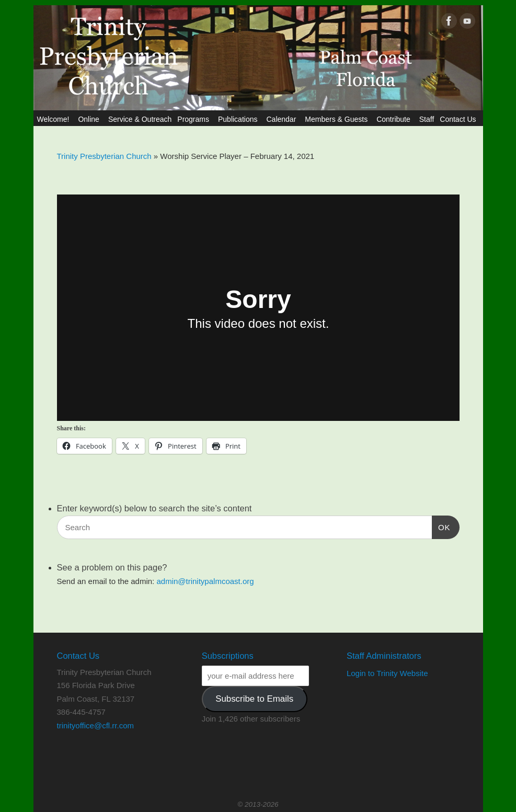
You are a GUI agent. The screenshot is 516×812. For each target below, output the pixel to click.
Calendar (283, 119)
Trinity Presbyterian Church (104, 156)
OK (441, 526)
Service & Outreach (140, 119)
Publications (239, 119)
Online (90, 119)
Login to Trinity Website (387, 673)
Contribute (395, 119)
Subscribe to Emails (254, 699)
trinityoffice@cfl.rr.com (95, 725)
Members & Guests (338, 119)
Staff (427, 119)
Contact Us (459, 119)
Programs (195, 119)
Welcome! (54, 119)
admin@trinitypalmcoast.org (205, 581)
